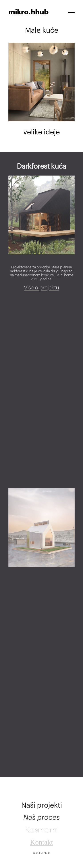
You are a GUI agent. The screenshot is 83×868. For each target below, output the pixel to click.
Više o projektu (41, 291)
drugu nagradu (63, 274)
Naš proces (41, 822)
